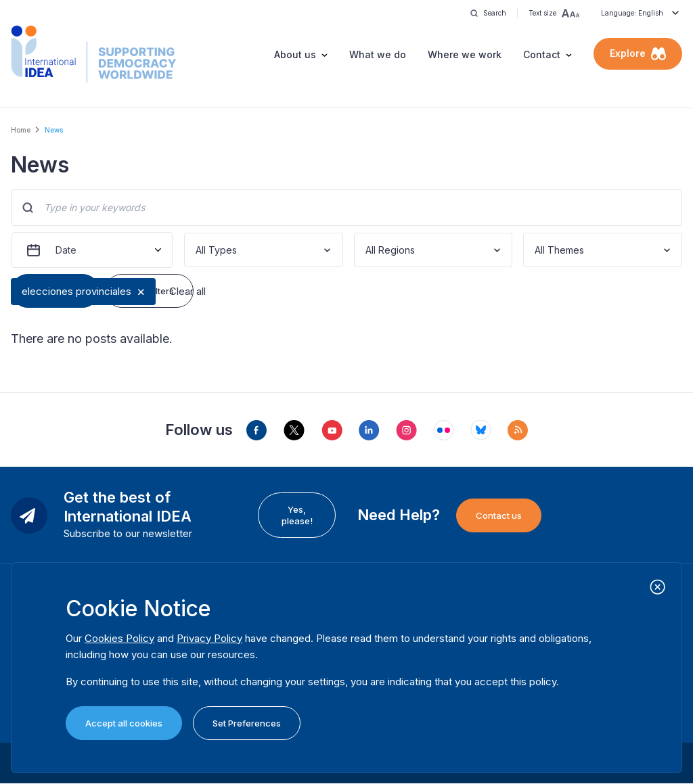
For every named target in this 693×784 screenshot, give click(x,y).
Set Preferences (247, 723)
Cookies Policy (119, 638)
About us (295, 54)
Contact (542, 54)
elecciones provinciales (76, 291)
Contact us (499, 515)
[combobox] (197, 250)
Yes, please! (297, 515)
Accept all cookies (124, 723)
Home (21, 130)
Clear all (187, 291)
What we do (378, 54)
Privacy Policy (209, 638)
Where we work (465, 54)
